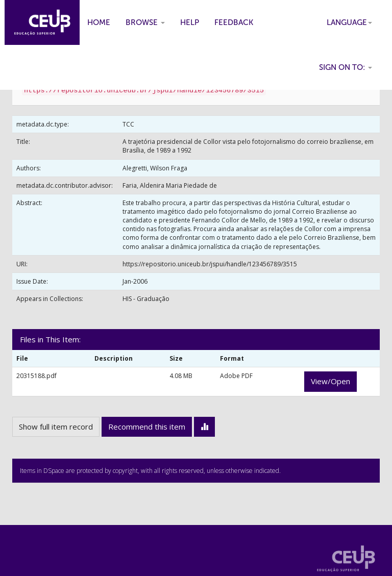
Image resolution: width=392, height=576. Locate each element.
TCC (128, 124)
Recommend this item (147, 427)
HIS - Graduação (146, 299)
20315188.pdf (36, 376)
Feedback (234, 22)
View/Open (330, 381)
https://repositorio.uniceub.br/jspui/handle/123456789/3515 (210, 264)
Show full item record (56, 427)
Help (190, 22)
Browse (145, 22)
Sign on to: (346, 67)
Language (349, 22)
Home (99, 22)
